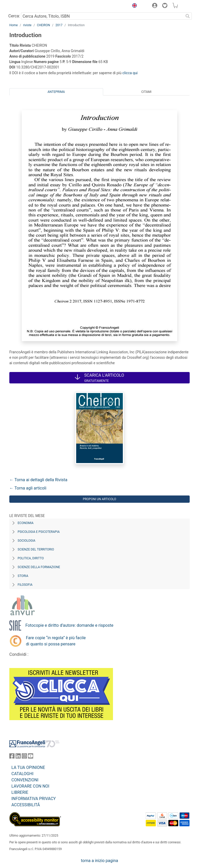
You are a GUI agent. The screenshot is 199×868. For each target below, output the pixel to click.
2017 (59, 25)
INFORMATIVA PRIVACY (34, 799)
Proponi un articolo (100, 499)
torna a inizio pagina (99, 861)
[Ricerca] (188, 16)
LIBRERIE (20, 792)
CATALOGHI (22, 774)
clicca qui (130, 73)
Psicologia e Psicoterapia (39, 532)
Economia (26, 523)
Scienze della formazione (39, 567)
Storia (23, 576)
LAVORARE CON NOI (30, 786)
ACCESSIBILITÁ (26, 805)
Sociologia (26, 541)
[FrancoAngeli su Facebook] (12, 757)
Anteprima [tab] (56, 92)
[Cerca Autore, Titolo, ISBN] (102, 16)
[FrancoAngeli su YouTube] (31, 757)
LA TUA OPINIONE (28, 767)
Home (13, 25)
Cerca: (14, 16)
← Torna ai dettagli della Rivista (38, 480)
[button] (133, 6)
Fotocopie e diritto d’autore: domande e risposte (69, 625)
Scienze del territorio (36, 549)
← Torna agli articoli (28, 488)
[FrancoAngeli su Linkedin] (18, 757)
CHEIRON (43, 25)
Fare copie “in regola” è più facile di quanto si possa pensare (56, 641)
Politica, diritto (31, 558)
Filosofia (25, 585)
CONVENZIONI (25, 780)
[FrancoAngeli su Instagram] (24, 757)
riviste (27, 25)
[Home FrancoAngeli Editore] (27, 6)
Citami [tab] (146, 92)
